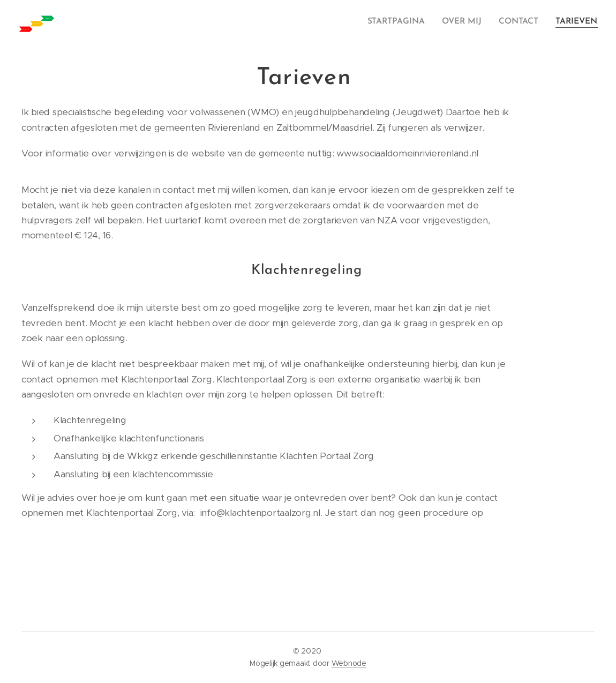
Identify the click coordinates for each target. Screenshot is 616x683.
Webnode (349, 663)
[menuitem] (403, 22)
